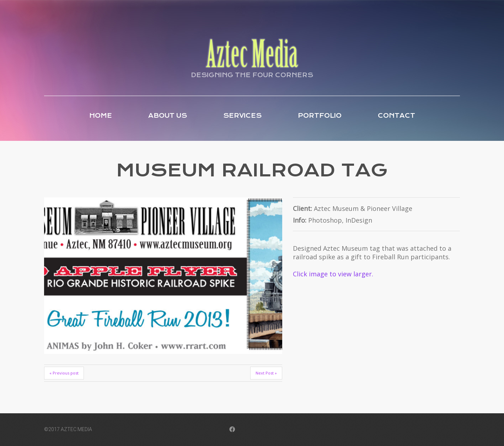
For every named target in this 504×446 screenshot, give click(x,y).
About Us (168, 116)
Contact (396, 116)
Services (242, 116)
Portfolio (320, 116)
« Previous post (64, 373)
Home (101, 116)
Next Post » (266, 373)
